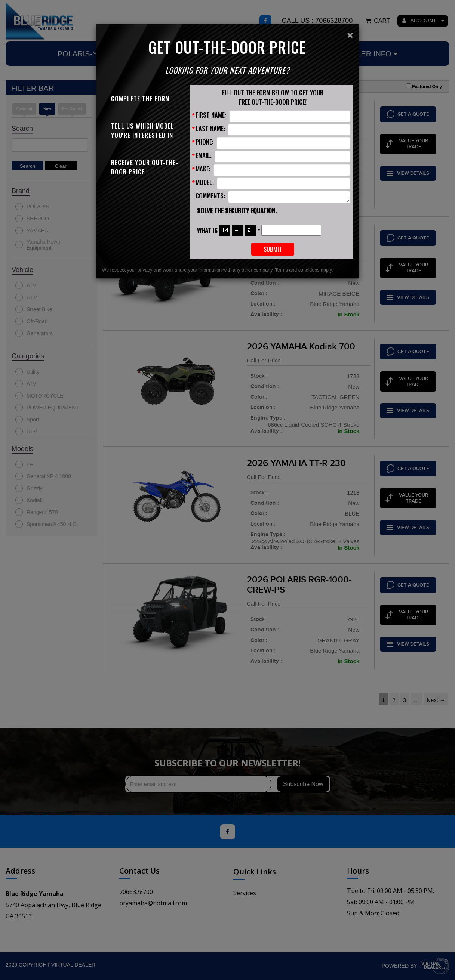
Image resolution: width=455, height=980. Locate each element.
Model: (205, 182)
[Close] (350, 35)
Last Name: (210, 128)
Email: (204, 155)
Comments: (210, 196)
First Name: (211, 115)
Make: (203, 169)
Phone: (205, 142)
